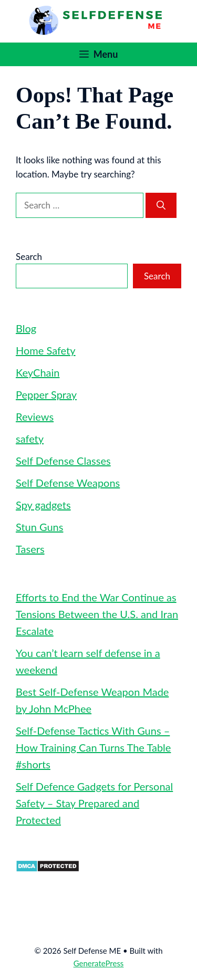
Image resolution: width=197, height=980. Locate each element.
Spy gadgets (43, 505)
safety (30, 439)
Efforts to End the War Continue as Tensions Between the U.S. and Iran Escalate (97, 614)
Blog (26, 328)
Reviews (35, 416)
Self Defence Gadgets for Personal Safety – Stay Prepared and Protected (94, 803)
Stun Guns (39, 527)
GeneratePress (99, 963)
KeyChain (38, 372)
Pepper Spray (46, 394)
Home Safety (46, 350)
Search (29, 257)
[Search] (161, 205)
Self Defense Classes (63, 461)
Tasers (30, 549)
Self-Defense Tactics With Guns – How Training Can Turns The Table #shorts (93, 747)
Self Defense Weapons (68, 483)
